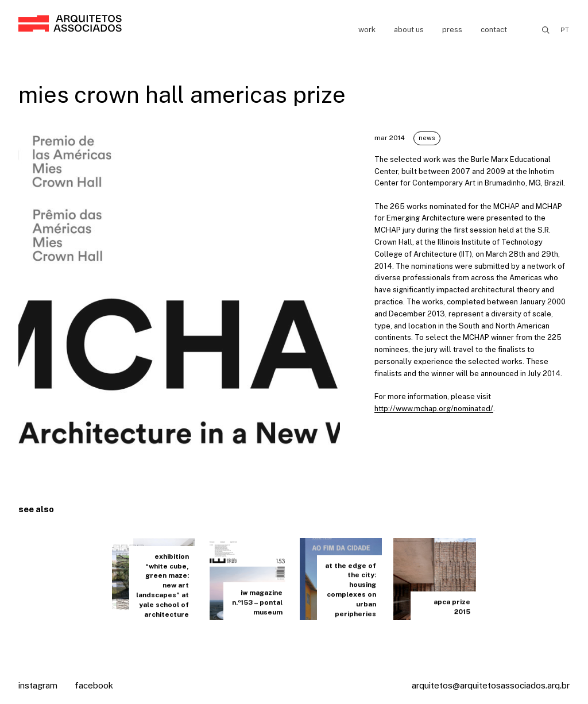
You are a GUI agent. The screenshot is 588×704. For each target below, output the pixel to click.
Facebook (94, 685)
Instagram (38, 685)
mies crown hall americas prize (182, 94)
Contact (494, 30)
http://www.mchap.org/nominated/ (434, 409)
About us (409, 30)
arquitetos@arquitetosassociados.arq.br (491, 685)
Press (452, 30)
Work (367, 30)
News (427, 138)
